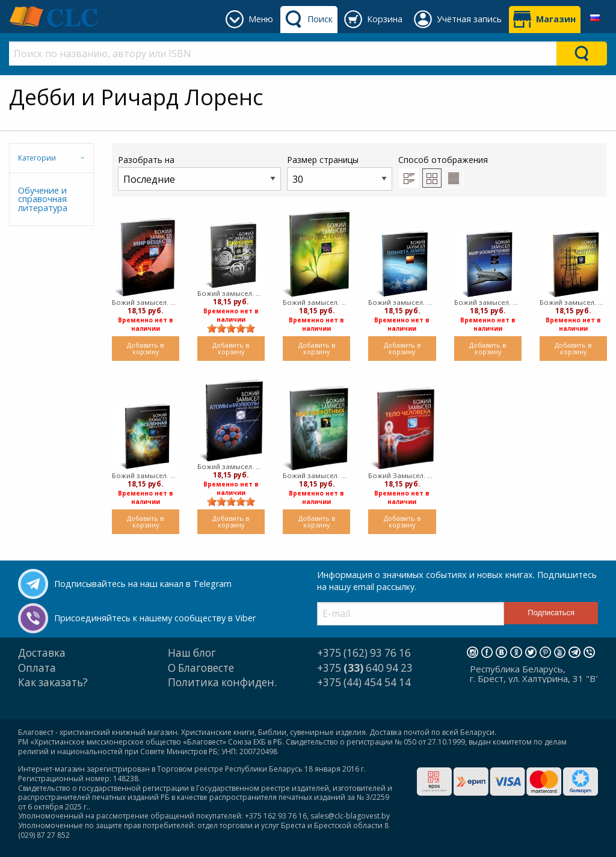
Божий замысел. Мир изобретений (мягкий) (488, 302)
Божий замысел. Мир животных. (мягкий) (316, 475)
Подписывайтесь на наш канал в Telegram (143, 584)
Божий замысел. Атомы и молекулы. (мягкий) (231, 466)
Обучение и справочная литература (43, 199)
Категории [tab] (37, 158)
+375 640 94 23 (365, 668)
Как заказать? (53, 682)
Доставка (42, 653)
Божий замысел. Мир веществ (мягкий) (146, 302)
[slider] (231, 328)
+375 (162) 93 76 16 (364, 653)
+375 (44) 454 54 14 (364, 682)
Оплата (37, 668)
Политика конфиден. (222, 682)
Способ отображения (443, 171)
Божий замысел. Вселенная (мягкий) (146, 475)
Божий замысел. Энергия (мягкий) (573, 302)
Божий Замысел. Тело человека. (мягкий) (402, 475)
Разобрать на (199, 172)
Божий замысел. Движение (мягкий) (231, 293)
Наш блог (192, 653)
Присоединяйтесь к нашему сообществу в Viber (155, 618)
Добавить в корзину (145, 348)
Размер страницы (340, 172)
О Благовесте (201, 668)
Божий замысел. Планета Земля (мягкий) (402, 302)
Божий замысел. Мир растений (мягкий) (316, 302)
